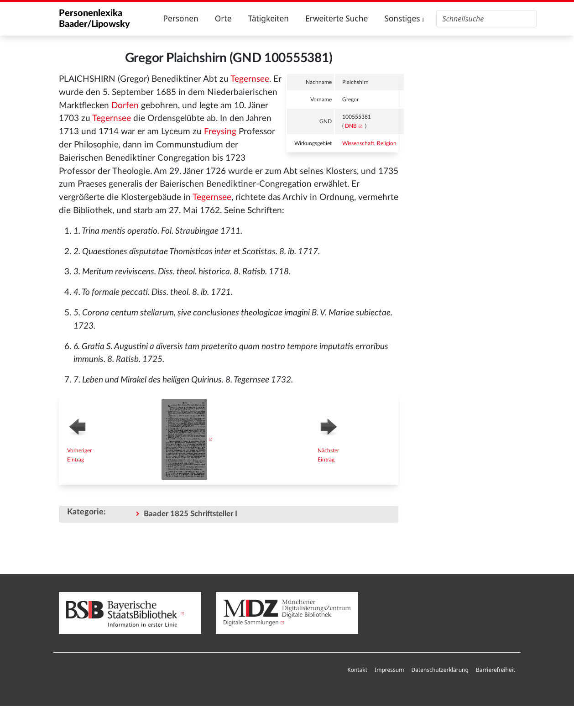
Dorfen (125, 106)
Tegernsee (250, 79)
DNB (351, 126)
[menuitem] (357, 670)
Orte (223, 18)
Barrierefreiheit (496, 670)
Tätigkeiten (269, 18)
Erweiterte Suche (337, 18)
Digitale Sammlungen (251, 622)
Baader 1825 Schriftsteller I (190, 514)
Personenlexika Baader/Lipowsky (94, 19)
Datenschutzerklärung (440, 670)
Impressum (389, 670)
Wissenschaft (358, 143)
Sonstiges (404, 18)
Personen (180, 18)
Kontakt (357, 670)
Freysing (220, 132)
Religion (387, 143)
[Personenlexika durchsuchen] (486, 19)
